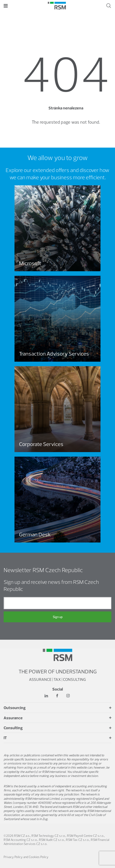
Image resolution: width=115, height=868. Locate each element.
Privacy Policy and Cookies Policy (26, 857)
